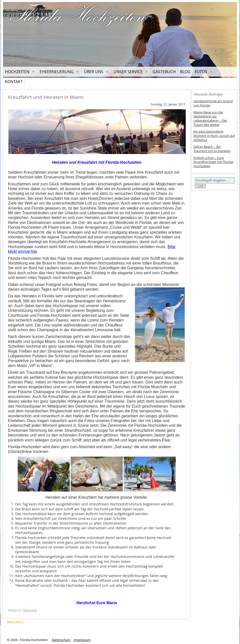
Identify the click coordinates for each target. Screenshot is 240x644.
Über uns (94, 72)
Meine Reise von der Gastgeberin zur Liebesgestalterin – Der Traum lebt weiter (210, 119)
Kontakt (14, 82)
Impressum (82, 640)
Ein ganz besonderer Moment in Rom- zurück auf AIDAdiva (214, 136)
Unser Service (128, 72)
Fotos (201, 72)
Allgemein (30, 610)
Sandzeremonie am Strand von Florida (213, 103)
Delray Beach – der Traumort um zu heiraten (212, 149)
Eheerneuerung (57, 72)
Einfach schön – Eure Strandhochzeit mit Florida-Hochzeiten (214, 162)
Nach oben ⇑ (15, 621)
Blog (185, 72)
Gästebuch (164, 72)
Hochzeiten (17, 72)
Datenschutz (61, 640)
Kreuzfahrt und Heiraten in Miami (46, 97)
